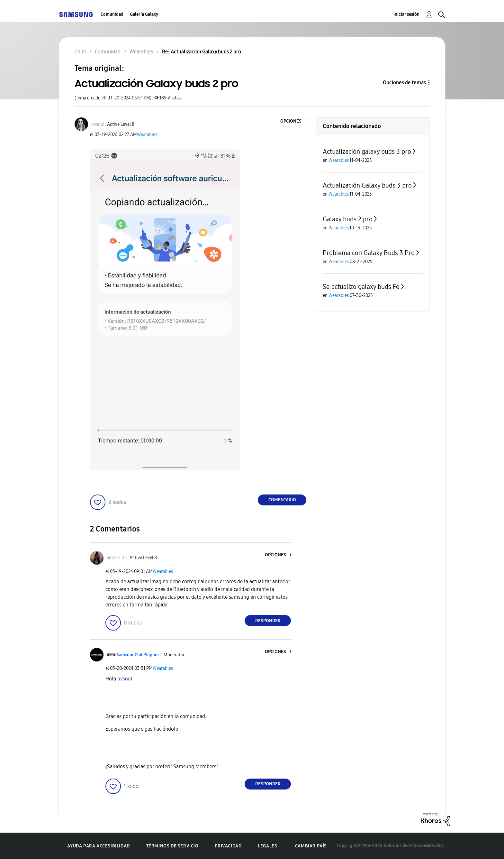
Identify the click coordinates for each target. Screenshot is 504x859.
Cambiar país (311, 846)
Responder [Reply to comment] (268, 621)
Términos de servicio (172, 846)
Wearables (147, 135)
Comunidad (112, 14)
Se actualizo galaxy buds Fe (361, 287)
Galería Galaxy (144, 14)
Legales (267, 846)
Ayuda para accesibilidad (98, 846)
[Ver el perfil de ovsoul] (98, 124)
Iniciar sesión (406, 14)
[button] (295, 121)
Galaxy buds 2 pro (348, 219)
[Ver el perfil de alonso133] (117, 558)
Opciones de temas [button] (404, 83)
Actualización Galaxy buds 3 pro (367, 185)
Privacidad (228, 846)
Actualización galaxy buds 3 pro (367, 152)
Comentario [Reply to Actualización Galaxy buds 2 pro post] (282, 500)
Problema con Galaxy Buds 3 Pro (369, 253)
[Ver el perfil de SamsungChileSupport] (139, 655)
